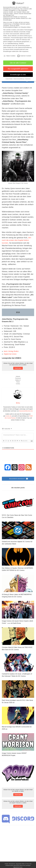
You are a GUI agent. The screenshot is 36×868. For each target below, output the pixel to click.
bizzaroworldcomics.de (26, 411)
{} (24, 441)
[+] (26, 441)
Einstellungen (7, 51)
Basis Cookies (10, 56)
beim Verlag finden (11, 351)
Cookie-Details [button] (9, 79)
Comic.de (8, 416)
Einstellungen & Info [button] (18, 75)
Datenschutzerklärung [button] (19, 79)
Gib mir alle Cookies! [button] (18, 63)
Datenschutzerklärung (25, 47)
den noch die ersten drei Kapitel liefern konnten (17, 240)
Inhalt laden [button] (18, 368)
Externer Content (24, 56)
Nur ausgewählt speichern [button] (18, 69)
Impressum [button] (28, 79)
